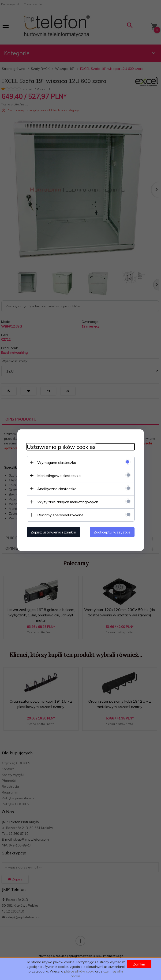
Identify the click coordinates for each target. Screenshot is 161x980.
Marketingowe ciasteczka (59, 475)
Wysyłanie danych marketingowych (68, 502)
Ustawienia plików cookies (61, 447)
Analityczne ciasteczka (57, 488)
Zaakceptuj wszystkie (112, 532)
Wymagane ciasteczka (57, 462)
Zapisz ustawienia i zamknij (54, 532)
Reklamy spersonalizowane (60, 515)
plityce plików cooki (79, 971)
